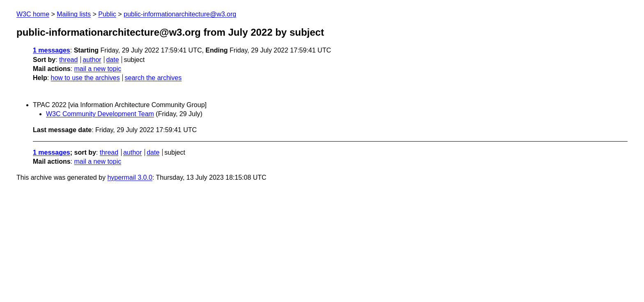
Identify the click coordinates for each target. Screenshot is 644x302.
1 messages (52, 50)
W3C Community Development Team (100, 114)
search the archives (153, 78)
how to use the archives (85, 78)
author (92, 60)
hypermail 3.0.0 (130, 177)
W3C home (33, 14)
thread (68, 60)
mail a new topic (98, 69)
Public (107, 14)
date (112, 60)
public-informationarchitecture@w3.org (180, 14)
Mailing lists (74, 14)
